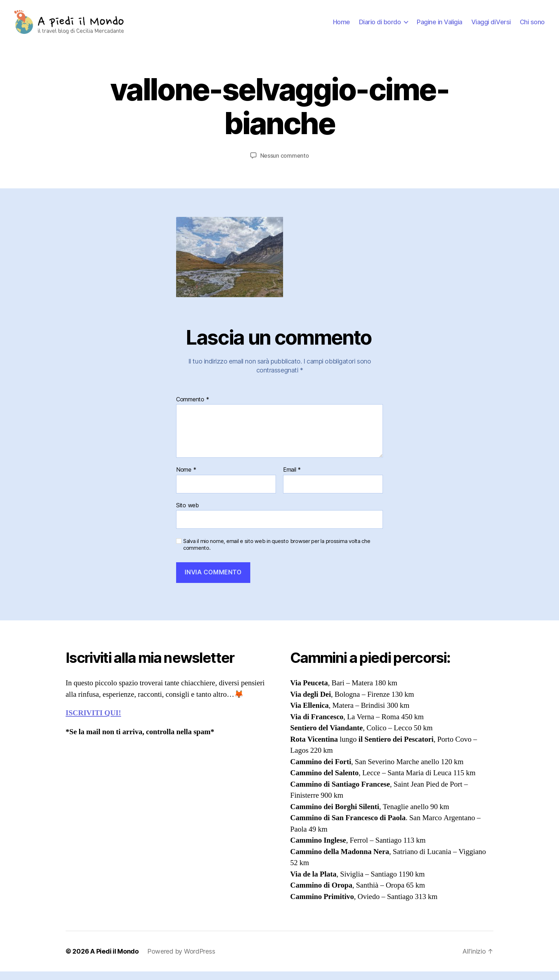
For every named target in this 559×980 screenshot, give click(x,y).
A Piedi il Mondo (114, 960)
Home (342, 26)
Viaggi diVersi (491, 26)
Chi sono (532, 26)
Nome (186, 478)
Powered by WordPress (181, 960)
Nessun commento (285, 164)
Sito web (188, 513)
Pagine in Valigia (440, 26)
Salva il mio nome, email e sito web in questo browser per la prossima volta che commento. (277, 553)
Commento (193, 408)
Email (292, 478)
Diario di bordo (380, 26)
